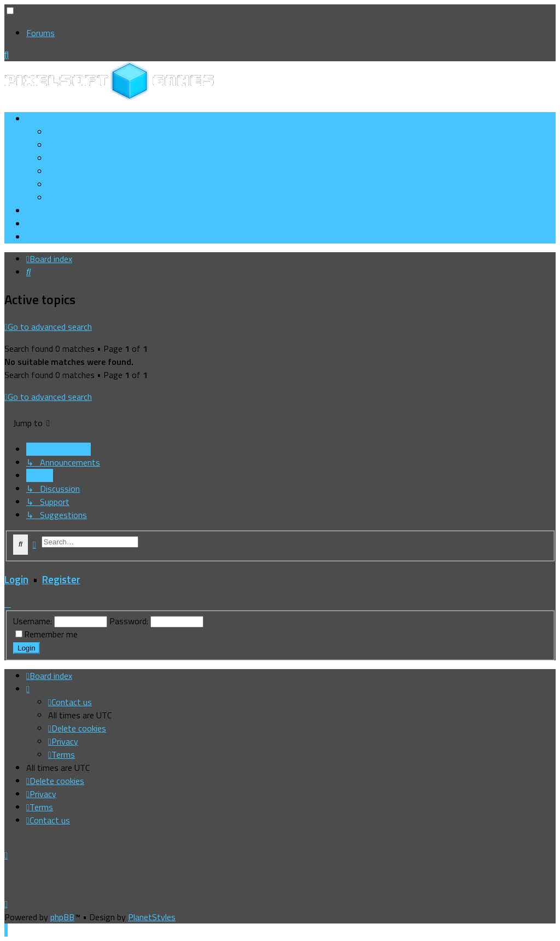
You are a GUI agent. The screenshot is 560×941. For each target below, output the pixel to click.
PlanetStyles (152, 917)
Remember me (51, 634)
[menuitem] (85, 145)
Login (16, 579)
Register (61, 579)
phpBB (62, 917)
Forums (40, 33)
